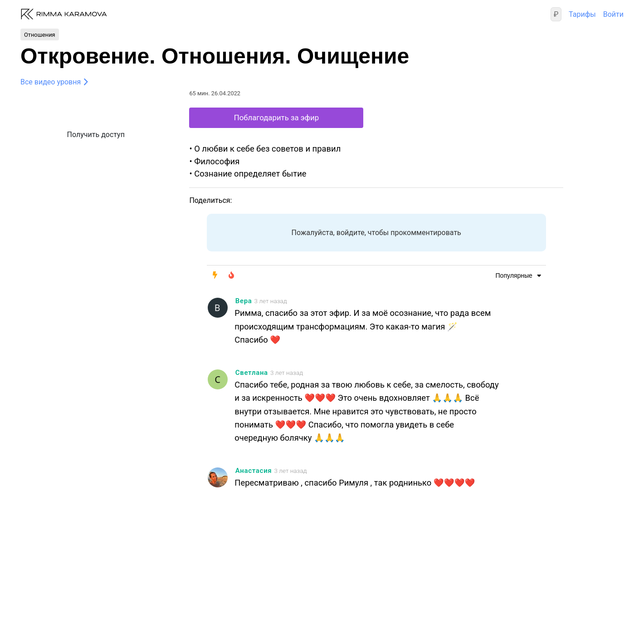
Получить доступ (96, 135)
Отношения (40, 34)
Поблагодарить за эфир (276, 118)
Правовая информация (60, 602)
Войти (613, 14)
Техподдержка (134, 602)
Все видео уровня (51, 82)
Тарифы (582, 14)
